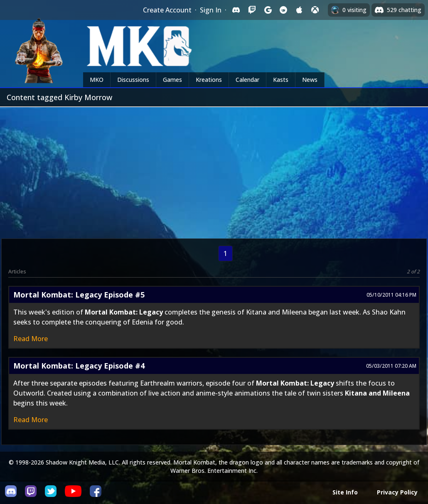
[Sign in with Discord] (236, 10)
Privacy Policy (397, 492)
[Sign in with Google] (268, 10)
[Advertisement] (214, 170)
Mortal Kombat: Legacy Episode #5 (79, 295)
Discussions (133, 80)
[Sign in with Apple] (299, 10)
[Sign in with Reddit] (283, 10)
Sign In (211, 10)
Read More (31, 339)
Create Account (167, 10)
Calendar (247, 80)
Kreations (209, 80)
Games (172, 80)
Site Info (345, 492)
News (310, 80)
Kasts (281, 80)
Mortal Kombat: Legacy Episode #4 (79, 366)
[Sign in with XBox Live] (315, 10)
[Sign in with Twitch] (252, 10)
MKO (97, 80)
